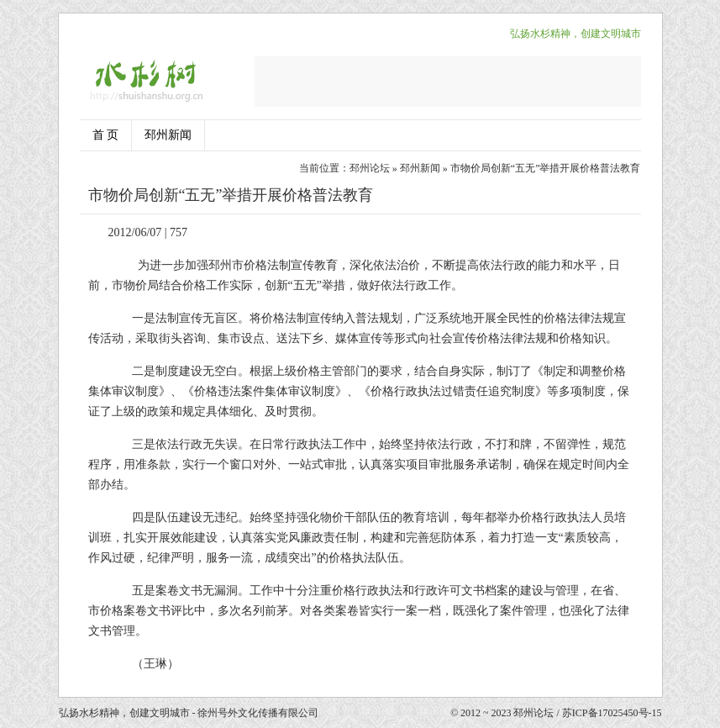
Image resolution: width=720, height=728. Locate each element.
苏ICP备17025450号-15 (612, 713)
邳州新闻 (168, 135)
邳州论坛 (370, 168)
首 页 (106, 135)
